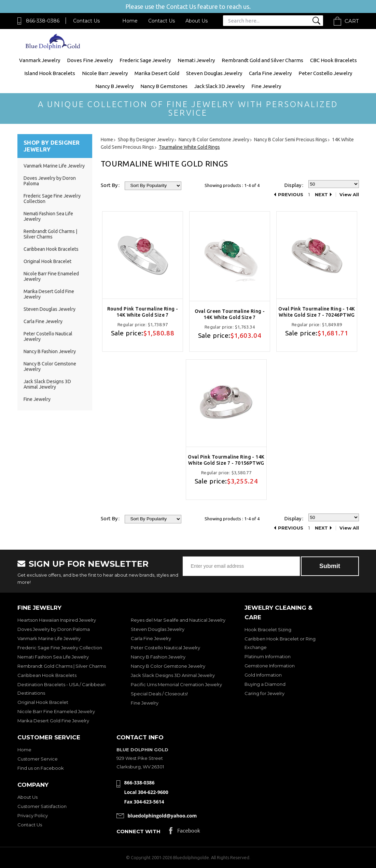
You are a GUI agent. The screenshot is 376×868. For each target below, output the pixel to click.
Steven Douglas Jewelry (214, 73)
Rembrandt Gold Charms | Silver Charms (50, 234)
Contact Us (86, 21)
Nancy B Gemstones (164, 86)
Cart (352, 21)
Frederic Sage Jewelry (145, 60)
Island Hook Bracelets (50, 73)
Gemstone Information (270, 666)
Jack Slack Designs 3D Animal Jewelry (47, 384)
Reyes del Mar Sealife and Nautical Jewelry (178, 620)
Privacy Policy (33, 815)
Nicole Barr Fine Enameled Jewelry (56, 711)
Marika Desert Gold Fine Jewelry (53, 721)
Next (321, 195)
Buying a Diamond (265, 684)
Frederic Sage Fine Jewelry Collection (60, 648)
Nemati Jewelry (196, 60)
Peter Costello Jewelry (325, 73)
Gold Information (263, 675)
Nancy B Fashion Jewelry (50, 351)
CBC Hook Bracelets (333, 60)
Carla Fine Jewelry (270, 73)
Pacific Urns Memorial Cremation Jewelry (176, 684)
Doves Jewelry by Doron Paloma (54, 629)
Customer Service (38, 759)
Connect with (138, 831)
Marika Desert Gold (157, 73)
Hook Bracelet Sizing (268, 630)
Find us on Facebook (41, 768)
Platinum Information (268, 656)
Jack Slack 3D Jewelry (219, 86)
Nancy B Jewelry (114, 86)
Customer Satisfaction (42, 806)
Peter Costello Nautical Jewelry (165, 648)
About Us (197, 21)
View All (349, 195)
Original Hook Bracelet (47, 261)
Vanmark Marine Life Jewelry (54, 166)
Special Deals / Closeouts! (159, 694)
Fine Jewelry (266, 86)
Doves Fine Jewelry (90, 60)
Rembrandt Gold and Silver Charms (262, 60)
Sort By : (110, 185)
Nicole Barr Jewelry (105, 73)
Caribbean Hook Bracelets (51, 249)
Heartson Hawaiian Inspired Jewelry (57, 620)
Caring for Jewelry (264, 693)
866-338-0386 (43, 21)
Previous (291, 195)
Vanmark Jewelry (40, 60)
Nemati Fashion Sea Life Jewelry (53, 657)
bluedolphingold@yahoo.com (162, 816)
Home (130, 21)
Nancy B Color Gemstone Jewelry (168, 666)
